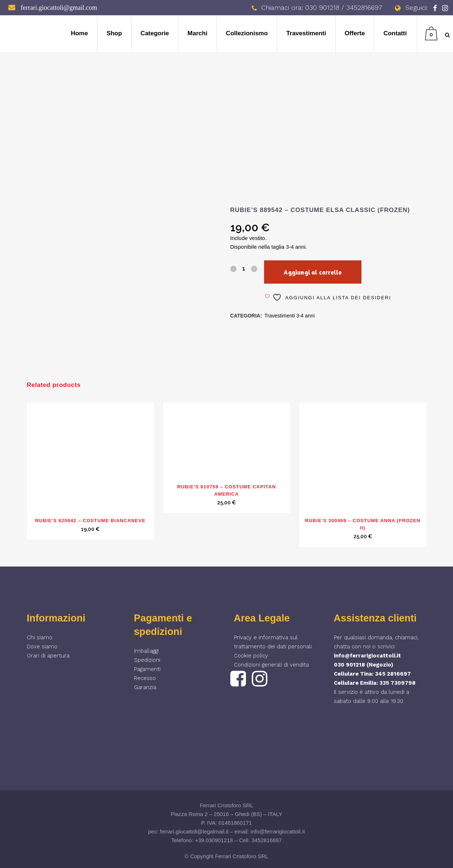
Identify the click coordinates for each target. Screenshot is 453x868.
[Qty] (244, 268)
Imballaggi (146, 651)
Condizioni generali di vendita (271, 665)
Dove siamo (42, 647)
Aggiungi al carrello (316, 272)
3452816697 (266, 840)
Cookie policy (251, 656)
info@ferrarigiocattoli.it (367, 656)
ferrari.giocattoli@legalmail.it (194, 831)
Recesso (145, 678)
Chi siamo (40, 637)
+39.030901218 (214, 840)
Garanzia (145, 687)
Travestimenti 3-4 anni (290, 316)
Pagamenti (147, 669)
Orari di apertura (48, 656)
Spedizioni (147, 660)
